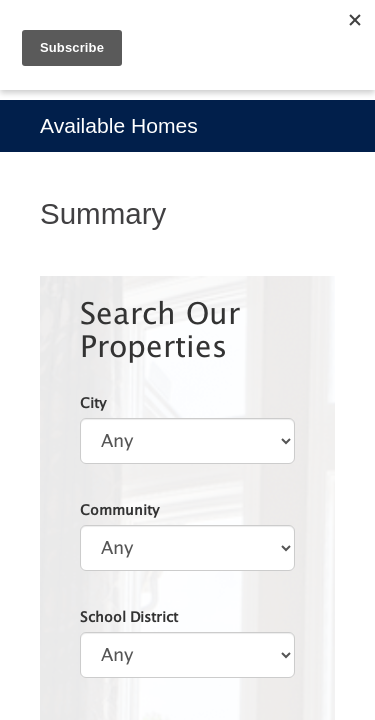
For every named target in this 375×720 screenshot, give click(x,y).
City (93, 402)
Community (119, 509)
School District (129, 616)
